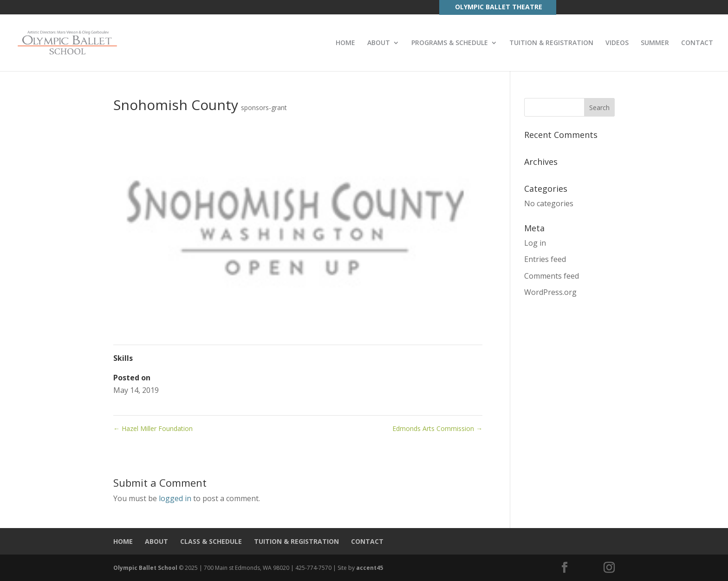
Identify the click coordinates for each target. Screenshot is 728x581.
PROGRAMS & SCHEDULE (450, 43)
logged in (175, 498)
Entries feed (545, 259)
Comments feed (552, 276)
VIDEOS (617, 43)
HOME (345, 43)
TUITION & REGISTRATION (551, 43)
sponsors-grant (264, 108)
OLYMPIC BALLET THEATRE (499, 7)
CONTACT (697, 43)
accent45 (370, 568)
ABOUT (379, 43)
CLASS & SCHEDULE (211, 541)
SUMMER (655, 43)
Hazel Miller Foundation (153, 428)
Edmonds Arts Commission (437, 428)
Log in (535, 243)
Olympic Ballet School (145, 568)
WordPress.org (550, 292)
